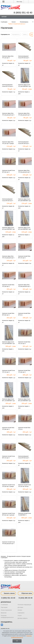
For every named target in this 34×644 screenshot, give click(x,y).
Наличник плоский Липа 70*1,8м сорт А (24, 371)
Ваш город (19, 2)
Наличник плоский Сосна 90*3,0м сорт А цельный (9, 514)
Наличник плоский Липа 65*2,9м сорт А (8, 314)
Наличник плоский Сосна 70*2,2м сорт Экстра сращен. (25, 486)
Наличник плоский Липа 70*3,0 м (24, 428)
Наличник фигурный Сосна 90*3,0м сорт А (8, 200)
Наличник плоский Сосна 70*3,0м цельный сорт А (9, 543)
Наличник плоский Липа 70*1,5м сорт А (8, 286)
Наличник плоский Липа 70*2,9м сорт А (8, 428)
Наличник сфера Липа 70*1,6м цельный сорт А (8, 114)
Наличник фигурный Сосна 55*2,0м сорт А (24, 57)
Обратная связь (26, 593)
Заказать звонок (8, 593)
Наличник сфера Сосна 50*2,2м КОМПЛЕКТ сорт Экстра (25, 229)
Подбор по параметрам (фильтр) (17, 24)
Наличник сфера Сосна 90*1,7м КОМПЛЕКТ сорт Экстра (8, 400)
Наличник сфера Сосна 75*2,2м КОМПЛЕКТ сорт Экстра (8, 343)
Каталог (4, 17)
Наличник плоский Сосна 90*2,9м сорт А (9, 171)
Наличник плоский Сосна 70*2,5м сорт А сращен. (9, 486)
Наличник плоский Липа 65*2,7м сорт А (24, 257)
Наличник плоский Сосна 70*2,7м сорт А (9, 371)
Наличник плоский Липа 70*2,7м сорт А (24, 343)
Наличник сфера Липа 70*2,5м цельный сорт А (24, 171)
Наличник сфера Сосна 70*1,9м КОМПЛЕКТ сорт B (25, 86)
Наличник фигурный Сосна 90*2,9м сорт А (24, 143)
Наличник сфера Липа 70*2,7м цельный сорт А (8, 257)
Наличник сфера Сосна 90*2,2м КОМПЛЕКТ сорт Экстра (25, 400)
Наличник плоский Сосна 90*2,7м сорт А (9, 457)
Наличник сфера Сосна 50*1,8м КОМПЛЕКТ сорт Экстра (25, 200)
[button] (3, 2)
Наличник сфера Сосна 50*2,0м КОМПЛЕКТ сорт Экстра (8, 229)
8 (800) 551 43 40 (8, 598)
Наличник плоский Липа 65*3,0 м (24, 314)
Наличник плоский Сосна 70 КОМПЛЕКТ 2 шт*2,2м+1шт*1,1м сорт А (25, 514)
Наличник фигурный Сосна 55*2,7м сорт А (8, 86)
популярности (16, 34)
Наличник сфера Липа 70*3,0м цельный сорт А (24, 286)
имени (25, 34)
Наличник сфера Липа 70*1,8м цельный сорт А (24, 114)
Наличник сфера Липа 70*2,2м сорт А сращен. (8, 143)
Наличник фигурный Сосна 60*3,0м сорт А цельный (24, 457)
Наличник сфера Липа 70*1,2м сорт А (8, 57)
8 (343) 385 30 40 (26, 598)
